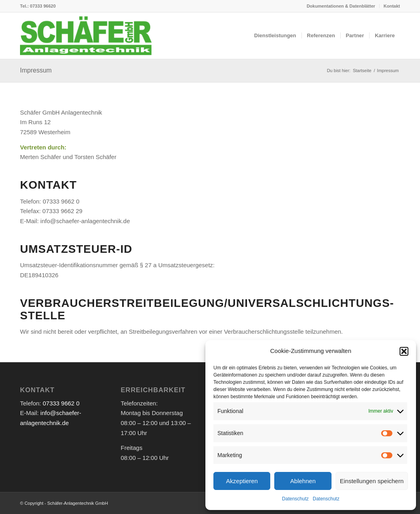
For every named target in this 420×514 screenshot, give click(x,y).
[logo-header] (86, 36)
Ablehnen (303, 481)
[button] (404, 351)
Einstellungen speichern (372, 481)
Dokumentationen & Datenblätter (341, 6)
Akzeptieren (242, 481)
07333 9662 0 (61, 403)
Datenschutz (295, 499)
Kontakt (392, 6)
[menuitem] (341, 6)
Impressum (36, 70)
